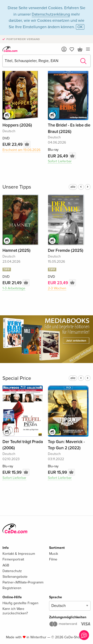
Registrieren (12, 588)
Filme (53, 559)
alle (73, 187)
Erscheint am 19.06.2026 (21, 150)
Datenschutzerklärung (51, 14)
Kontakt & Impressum (19, 554)
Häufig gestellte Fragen (20, 603)
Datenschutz (12, 571)
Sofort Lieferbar (60, 161)
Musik (54, 554)
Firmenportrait (13, 559)
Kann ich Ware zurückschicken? (15, 611)
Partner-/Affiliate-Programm (23, 582)
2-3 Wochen (57, 288)
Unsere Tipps (17, 187)
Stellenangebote (15, 577)
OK (80, 27)
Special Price (17, 378)
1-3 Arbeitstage (14, 288)
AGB (6, 565)
